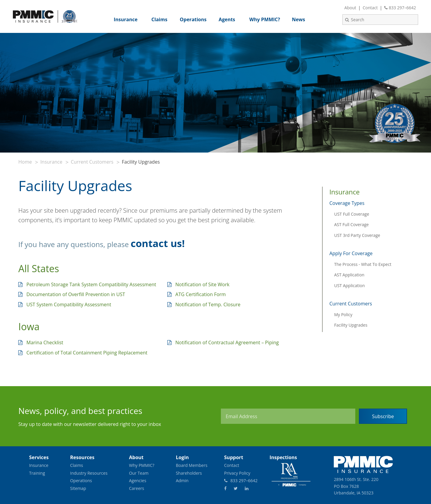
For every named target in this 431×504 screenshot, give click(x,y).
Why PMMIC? (142, 465)
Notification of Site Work (202, 284)
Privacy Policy (237, 473)
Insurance (51, 162)
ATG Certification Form (201, 294)
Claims (76, 465)
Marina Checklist (45, 342)
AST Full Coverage (351, 224)
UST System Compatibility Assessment (69, 304)
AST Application (349, 275)
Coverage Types (347, 203)
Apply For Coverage (351, 253)
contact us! (158, 243)
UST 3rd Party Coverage (357, 235)
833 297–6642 (400, 8)
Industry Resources (89, 473)
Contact (370, 8)
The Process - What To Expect (363, 264)
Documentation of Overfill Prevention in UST (76, 294)
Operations (81, 481)
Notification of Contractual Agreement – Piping (227, 342)
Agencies (138, 481)
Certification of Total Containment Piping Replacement (87, 353)
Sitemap (78, 488)
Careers (136, 488)
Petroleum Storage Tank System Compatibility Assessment (91, 284)
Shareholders (189, 473)
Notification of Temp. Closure (208, 304)
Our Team (139, 473)
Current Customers (92, 162)
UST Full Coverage (352, 214)
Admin (182, 481)
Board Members (191, 465)
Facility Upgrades (351, 325)
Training (37, 473)
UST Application (349, 286)
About (350, 8)
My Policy (343, 315)
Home (25, 162)
